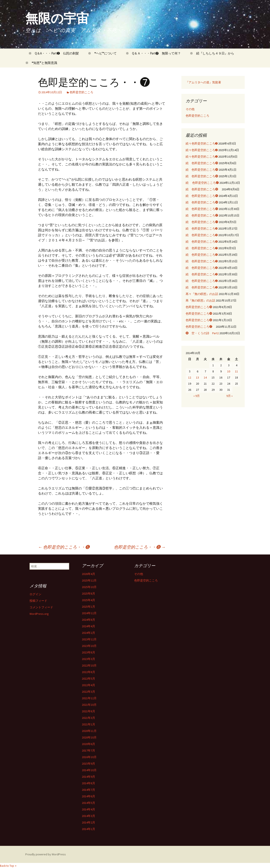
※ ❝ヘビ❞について (102, 53)
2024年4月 (88, 626)
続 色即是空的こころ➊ (202, 287)
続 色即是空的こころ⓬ (202, 215)
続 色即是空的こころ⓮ (202, 202)
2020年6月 (88, 744)
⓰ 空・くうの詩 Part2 (202, 333)
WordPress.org (39, 614)
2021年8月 (88, 711)
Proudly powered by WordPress (46, 854)
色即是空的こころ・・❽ (140, 547)
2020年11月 (89, 731)
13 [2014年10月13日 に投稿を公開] (197, 377)
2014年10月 (89, 770)
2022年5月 (88, 679)
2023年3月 (88, 659)
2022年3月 (88, 692)
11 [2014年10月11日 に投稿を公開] (236, 371)
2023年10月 (89, 646)
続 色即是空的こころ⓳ (202, 170)
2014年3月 (88, 816)
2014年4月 (88, 809)
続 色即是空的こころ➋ (202, 281)
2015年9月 (88, 764)
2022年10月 (89, 665)
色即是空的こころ (81, 92)
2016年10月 (89, 757)
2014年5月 (88, 803)
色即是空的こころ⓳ (199, 314)
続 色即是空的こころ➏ (202, 255)
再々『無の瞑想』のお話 (202, 294)
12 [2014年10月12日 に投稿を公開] (190, 377)
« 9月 (197, 396)
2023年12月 (89, 639)
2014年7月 (88, 790)
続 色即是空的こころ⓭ (202, 209)
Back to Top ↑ (8, 866)
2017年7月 (88, 750)
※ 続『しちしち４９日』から (212, 53)
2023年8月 (88, 652)
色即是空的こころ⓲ (199, 320)
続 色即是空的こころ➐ (202, 248)
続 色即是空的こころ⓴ (202, 163)
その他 (190, 109)
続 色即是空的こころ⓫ (202, 222)
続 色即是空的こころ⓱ (202, 183)
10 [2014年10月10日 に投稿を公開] (229, 371)
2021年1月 (88, 724)
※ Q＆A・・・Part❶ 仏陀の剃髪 (52, 53)
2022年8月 (88, 672)
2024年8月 (88, 620)
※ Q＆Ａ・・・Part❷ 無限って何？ (153, 53)
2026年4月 (88, 574)
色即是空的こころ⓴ (199, 307)
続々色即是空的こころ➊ (202, 157)
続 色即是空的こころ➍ (202, 268)
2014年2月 (88, 822)
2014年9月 (88, 777)
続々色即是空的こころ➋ (202, 150)
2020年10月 (89, 737)
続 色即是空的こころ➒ (202, 235)
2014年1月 (88, 829)
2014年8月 (88, 783)
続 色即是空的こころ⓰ (203, 189)
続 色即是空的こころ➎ (202, 261)
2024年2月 (88, 633)
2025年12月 (89, 580)
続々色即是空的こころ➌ (202, 143)
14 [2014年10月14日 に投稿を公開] (205, 377)
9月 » (229, 396)
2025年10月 (89, 587)
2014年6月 (88, 796)
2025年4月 (88, 600)
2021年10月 (89, 705)
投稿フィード (38, 601)
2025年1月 (88, 607)
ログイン (35, 594)
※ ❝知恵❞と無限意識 (41, 63)
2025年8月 (88, 594)
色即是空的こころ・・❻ (64, 547)
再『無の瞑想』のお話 (200, 300)
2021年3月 (88, 718)
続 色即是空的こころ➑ (202, 242)
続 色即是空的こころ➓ (202, 228)
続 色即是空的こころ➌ (202, 274)
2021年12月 (89, 698)
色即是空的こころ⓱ (200, 327)
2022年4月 (88, 685)
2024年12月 (89, 613)
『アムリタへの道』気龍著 (203, 82)
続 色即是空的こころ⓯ (202, 196)
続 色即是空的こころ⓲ (202, 176)
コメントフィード (41, 607)
